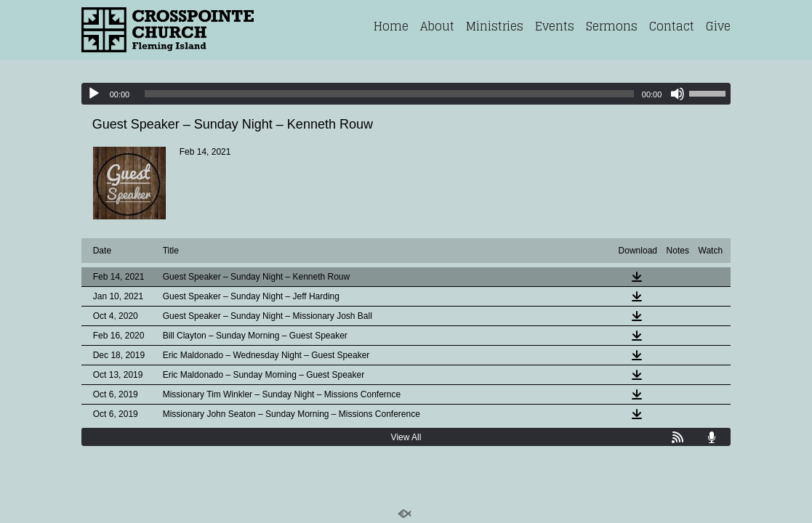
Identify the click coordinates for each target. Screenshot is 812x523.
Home (391, 26)
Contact (672, 26)
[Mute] (678, 94)
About (437, 26)
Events (555, 26)
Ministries (495, 26)
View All (406, 437)
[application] (406, 94)
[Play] (94, 94)
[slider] (389, 94)
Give (718, 26)
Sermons (612, 26)
